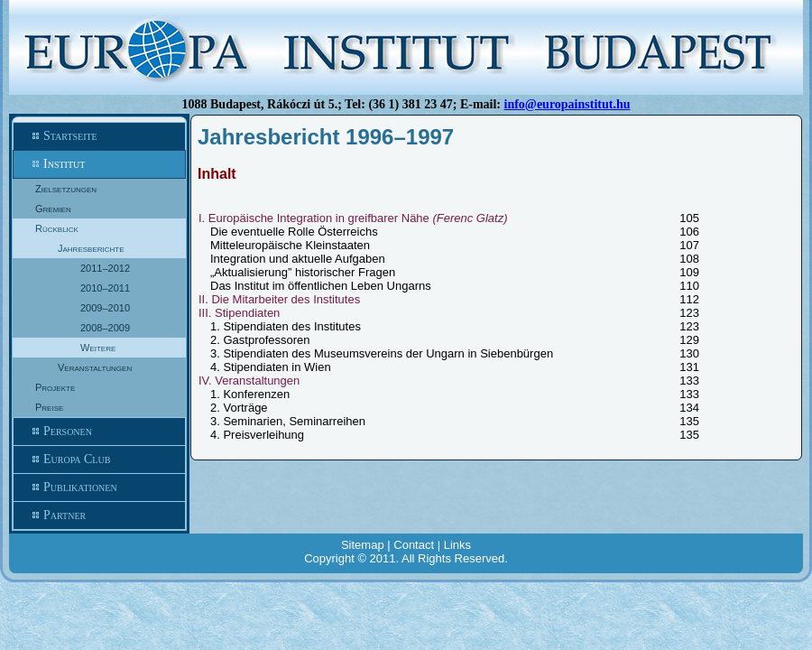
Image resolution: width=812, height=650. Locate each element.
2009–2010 (105, 308)
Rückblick (57, 228)
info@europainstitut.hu (567, 104)
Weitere (98, 348)
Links (457, 545)
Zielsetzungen (66, 189)
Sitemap (363, 545)
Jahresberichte (91, 248)
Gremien (53, 209)
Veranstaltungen (95, 367)
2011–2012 (105, 268)
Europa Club (99, 460)
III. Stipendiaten (239, 313)
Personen (99, 432)
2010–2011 (105, 288)
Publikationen (99, 487)
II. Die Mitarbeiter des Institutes (279, 299)
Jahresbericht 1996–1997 (326, 137)
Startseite (99, 136)
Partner (99, 515)
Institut (99, 164)
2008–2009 (105, 328)
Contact (414, 545)
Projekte (55, 387)
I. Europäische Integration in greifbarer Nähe (353, 218)
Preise (49, 407)
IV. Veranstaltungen (249, 381)
